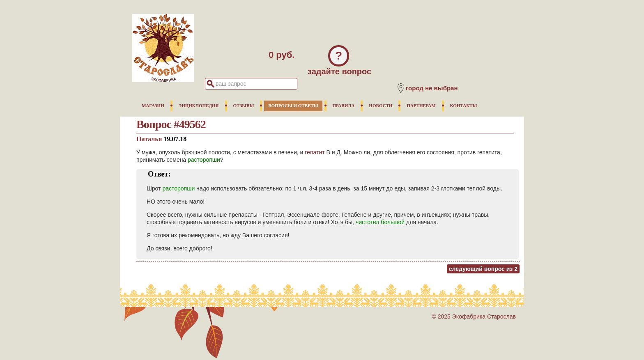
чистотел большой (380, 222)
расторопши (204, 160)
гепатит (315, 152)
